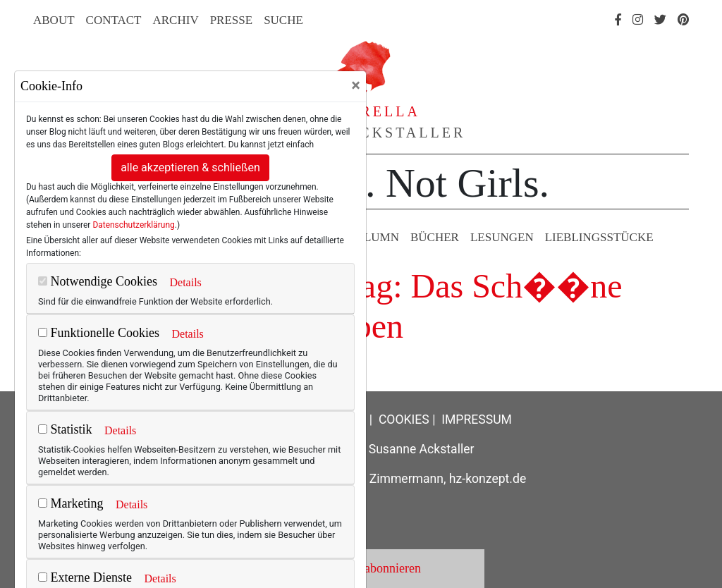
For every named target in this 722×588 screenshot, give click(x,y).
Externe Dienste (85, 577)
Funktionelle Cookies (99, 333)
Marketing (71, 503)
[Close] (356, 85)
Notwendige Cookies (98, 281)
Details (185, 282)
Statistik (65, 429)
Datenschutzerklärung (133, 225)
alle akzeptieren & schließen (190, 167)
